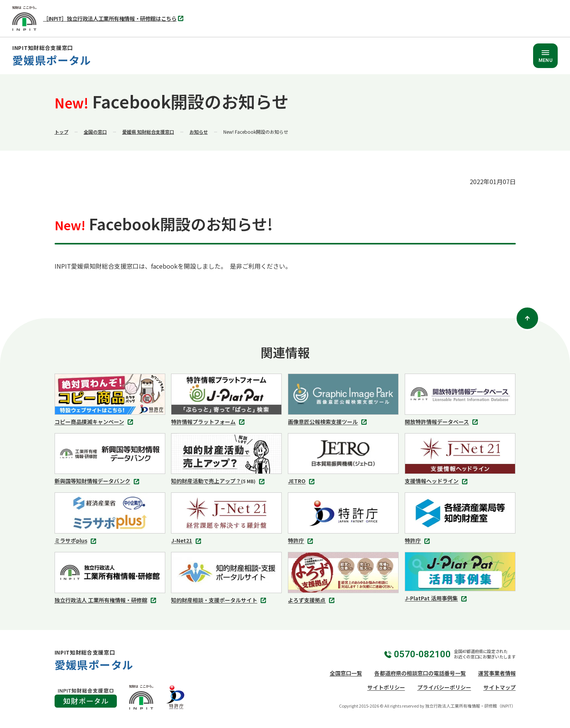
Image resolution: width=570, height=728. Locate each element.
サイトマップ (500, 687)
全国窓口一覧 (346, 673)
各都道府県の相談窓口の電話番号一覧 (420, 673)
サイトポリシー (386, 687)
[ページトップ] (527, 318)
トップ (61, 132)
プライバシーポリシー (444, 687)
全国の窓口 (95, 132)
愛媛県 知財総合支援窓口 (148, 132)
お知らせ (199, 132)
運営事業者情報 (497, 673)
